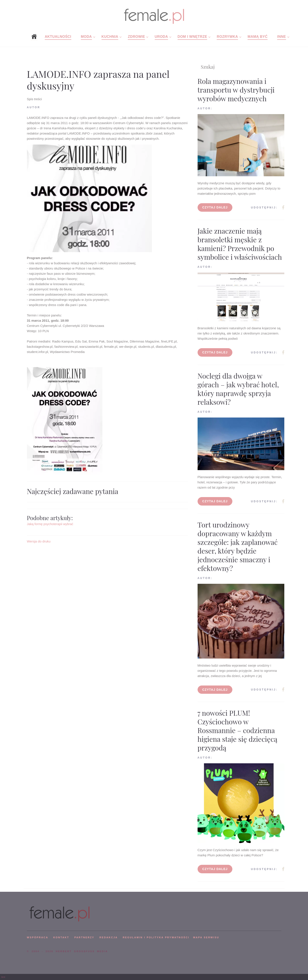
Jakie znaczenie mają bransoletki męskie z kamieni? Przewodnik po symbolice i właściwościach (240, 244)
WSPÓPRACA (38, 937)
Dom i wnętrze (192, 37)
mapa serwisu (206, 937)
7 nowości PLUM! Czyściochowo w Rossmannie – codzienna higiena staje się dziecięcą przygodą (237, 730)
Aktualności (58, 37)
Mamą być (258, 37)
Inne (281, 37)
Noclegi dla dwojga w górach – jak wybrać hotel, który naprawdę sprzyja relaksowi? (238, 389)
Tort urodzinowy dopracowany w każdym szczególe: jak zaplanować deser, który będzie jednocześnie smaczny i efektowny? (238, 546)
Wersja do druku (39, 541)
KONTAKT (61, 937)
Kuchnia (110, 37)
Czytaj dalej (215, 207)
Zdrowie (136, 37)
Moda (86, 37)
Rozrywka (227, 37)
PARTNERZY (84, 937)
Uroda (161, 37)
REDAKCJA (109, 937)
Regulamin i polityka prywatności (156, 937)
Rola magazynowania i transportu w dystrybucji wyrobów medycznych (236, 90)
